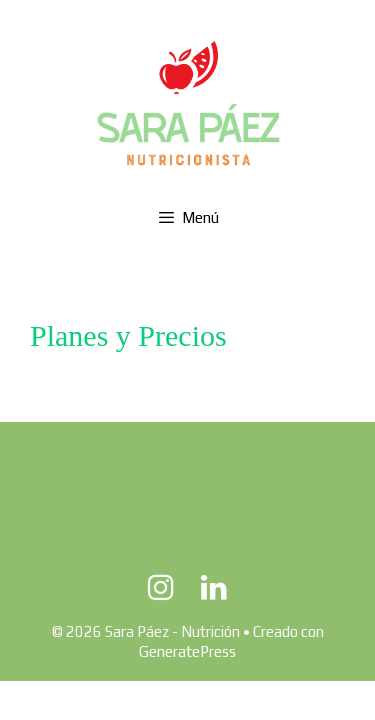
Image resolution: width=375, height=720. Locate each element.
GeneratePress (187, 651)
